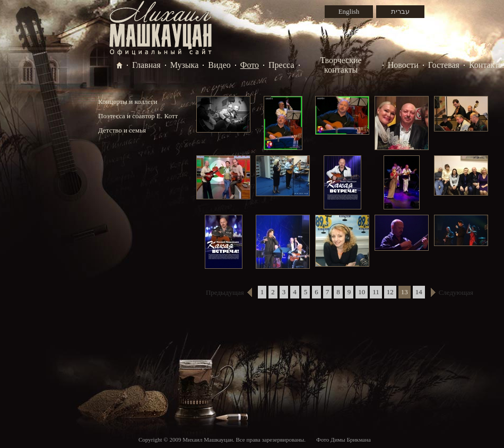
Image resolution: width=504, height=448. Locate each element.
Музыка (185, 65)
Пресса (281, 65)
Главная (146, 65)
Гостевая (444, 65)
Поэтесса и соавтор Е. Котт (138, 116)
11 (376, 292)
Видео (219, 65)
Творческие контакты (341, 65)
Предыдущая (225, 292)
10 (362, 292)
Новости (403, 65)
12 (390, 292)
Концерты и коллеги (128, 102)
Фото (250, 65)
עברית (400, 11)
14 (419, 292)
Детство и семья (122, 130)
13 (405, 292)
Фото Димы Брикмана (344, 440)
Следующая (456, 292)
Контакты (486, 65)
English (349, 11)
